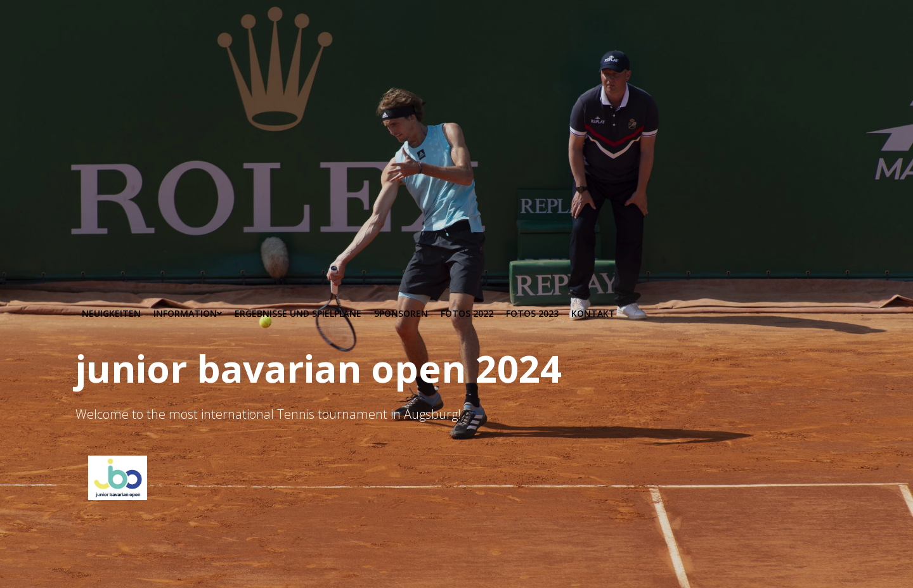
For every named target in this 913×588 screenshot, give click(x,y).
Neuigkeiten (111, 313)
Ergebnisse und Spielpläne (298, 313)
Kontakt (593, 313)
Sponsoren (401, 313)
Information (188, 313)
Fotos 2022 (467, 313)
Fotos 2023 (532, 313)
